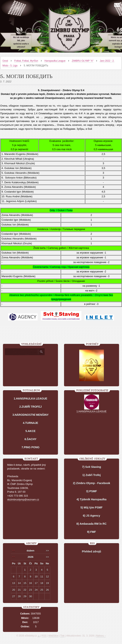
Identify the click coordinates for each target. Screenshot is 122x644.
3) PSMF (92, 491)
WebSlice (53, 635)
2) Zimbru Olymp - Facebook (92, 483)
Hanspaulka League (55, 61)
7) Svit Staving (91, 467)
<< (14, 550)
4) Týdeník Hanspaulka (91, 499)
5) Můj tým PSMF (91, 507)
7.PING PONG (30, 447)
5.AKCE (30, 431)
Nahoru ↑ (101, 635)
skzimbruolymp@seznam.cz (23, 499)
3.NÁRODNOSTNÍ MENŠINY (31, 414)
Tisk (62, 635)
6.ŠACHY (30, 439)
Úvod (5, 61)
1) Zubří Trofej (92, 475)
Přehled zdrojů (92, 551)
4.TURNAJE (31, 423)
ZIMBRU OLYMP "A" (83, 61)
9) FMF (92, 531)
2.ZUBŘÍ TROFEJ (31, 406)
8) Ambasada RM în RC (92, 523)
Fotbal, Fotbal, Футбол (26, 61)
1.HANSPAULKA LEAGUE (31, 398)
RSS (44, 635)
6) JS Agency (92, 515)
